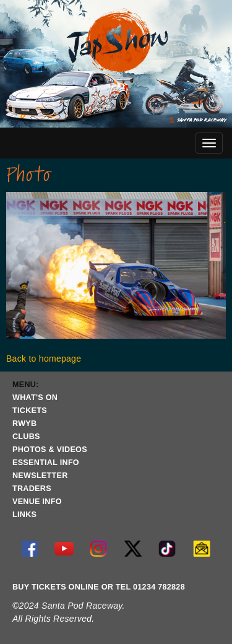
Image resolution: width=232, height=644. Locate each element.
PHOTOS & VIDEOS (50, 450)
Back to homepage (44, 359)
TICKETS (30, 411)
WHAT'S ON (35, 398)
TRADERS (32, 489)
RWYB (24, 424)
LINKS (24, 515)
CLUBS (26, 437)
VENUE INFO (37, 502)
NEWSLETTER (40, 476)
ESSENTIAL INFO (46, 463)
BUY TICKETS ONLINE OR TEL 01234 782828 (99, 587)
